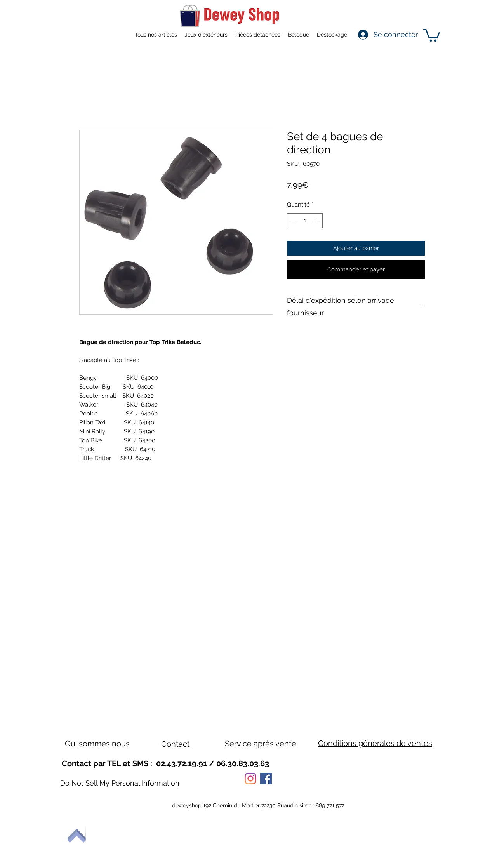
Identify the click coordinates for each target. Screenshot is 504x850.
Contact (176, 744)
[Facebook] (266, 779)
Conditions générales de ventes (375, 743)
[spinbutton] (305, 221)
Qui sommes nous (97, 744)
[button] (432, 35)
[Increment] (317, 221)
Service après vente (261, 744)
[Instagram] (250, 779)
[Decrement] (293, 221)
